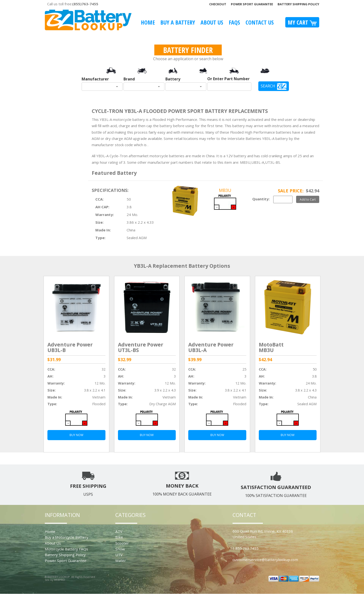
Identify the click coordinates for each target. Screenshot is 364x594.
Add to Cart (308, 199)
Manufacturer (95, 79)
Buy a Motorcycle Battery (67, 537)
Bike (119, 537)
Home (148, 22)
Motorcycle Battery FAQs (66, 549)
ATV (119, 531)
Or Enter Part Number (228, 79)
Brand (129, 79)
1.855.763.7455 (246, 548)
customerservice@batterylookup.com (265, 560)
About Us (212, 22)
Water (121, 561)
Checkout (218, 4)
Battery (173, 79)
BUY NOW (76, 435)
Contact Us (260, 22)
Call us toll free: (73, 4)
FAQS (234, 22)
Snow (120, 549)
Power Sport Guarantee (252, 4)
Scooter (122, 543)
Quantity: (261, 199)
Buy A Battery (178, 22)
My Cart (302, 22)
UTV (119, 555)
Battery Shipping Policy (298, 4)
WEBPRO (59, 580)
